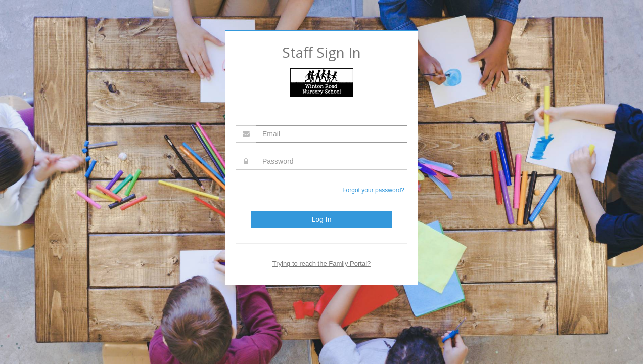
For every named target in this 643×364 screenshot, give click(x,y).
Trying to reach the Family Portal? (322, 264)
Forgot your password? (373, 190)
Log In (322, 219)
